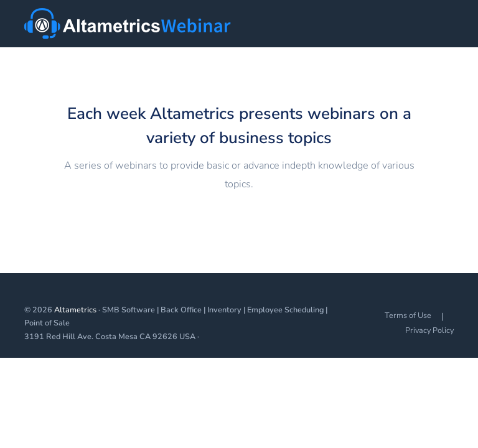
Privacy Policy (429, 330)
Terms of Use (408, 315)
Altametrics (75, 310)
